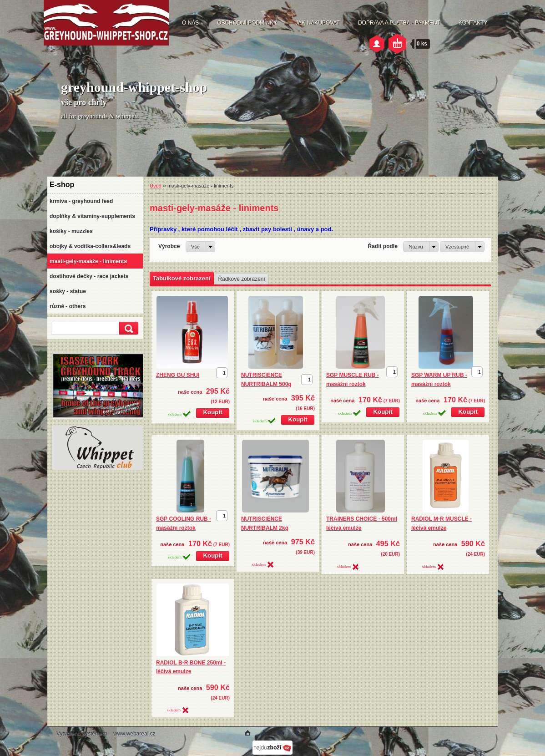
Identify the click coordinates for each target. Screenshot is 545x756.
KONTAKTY (473, 23)
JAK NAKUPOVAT (318, 23)
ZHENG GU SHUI (178, 375)
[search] (127, 328)
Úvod (156, 186)
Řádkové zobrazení (241, 279)
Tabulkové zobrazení (182, 278)
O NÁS (190, 23)
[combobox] (421, 247)
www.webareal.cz (134, 734)
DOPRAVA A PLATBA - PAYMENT (399, 23)
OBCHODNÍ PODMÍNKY (247, 23)
